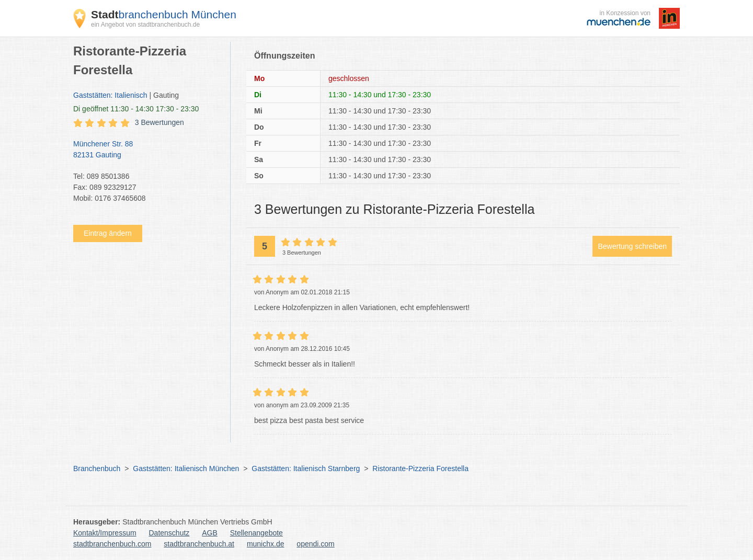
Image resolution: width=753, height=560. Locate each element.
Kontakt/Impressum (105, 533)
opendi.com (315, 544)
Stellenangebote (256, 533)
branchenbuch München (164, 14)
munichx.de (266, 544)
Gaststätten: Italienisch (110, 95)
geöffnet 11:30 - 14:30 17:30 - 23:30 (136, 109)
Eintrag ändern (108, 233)
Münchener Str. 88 (146, 150)
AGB (210, 533)
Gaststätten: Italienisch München (186, 468)
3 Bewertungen (159, 122)
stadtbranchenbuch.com (112, 544)
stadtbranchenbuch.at (199, 544)
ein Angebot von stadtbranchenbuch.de (145, 25)
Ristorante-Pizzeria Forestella (420, 468)
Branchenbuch (97, 468)
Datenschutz (169, 533)
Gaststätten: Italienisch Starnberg (306, 468)
